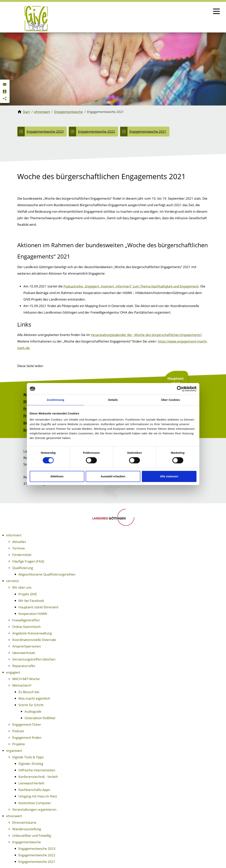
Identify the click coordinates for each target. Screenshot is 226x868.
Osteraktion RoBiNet (40, 718)
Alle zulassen (169, 476)
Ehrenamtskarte (24, 822)
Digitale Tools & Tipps (28, 757)
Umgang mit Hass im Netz (38, 796)
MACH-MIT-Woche (26, 679)
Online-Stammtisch (26, 627)
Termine (19, 548)
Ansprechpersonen (27, 646)
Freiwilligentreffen (26, 620)
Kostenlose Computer (35, 803)
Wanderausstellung (27, 829)
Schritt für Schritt (31, 705)
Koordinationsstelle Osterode (34, 640)
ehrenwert (14, 816)
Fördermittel (22, 555)
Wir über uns (22, 587)
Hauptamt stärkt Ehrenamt (38, 607)
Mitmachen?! (22, 685)
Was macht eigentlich (34, 698)
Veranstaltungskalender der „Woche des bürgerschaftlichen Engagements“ (146, 335)
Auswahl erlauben (113, 476)
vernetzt (12, 581)
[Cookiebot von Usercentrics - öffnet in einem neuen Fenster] (180, 389)
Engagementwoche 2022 (97, 131)
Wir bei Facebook (31, 601)
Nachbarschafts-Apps (34, 790)
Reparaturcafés (24, 666)
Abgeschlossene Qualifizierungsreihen (47, 574)
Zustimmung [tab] (55, 400)
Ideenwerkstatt (24, 653)
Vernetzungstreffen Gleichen (34, 659)
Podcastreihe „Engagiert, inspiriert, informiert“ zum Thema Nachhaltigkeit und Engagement (131, 286)
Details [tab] (113, 400)
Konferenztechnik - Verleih (38, 777)
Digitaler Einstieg (31, 764)
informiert (14, 535)
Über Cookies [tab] (171, 400)
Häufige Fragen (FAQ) (28, 561)
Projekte (19, 744)
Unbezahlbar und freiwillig (32, 835)
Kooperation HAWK (33, 614)
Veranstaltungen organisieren (34, 809)
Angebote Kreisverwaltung (32, 633)
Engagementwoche (27, 842)
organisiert (14, 751)
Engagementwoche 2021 (148, 131)
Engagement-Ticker (27, 724)
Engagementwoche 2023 (45, 131)
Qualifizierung (23, 568)
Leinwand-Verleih (31, 783)
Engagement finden (27, 737)
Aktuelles (19, 542)
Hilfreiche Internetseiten (37, 770)
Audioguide (33, 711)
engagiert (13, 672)
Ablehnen (57, 476)
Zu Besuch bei (29, 692)
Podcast (18, 731)
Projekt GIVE (28, 594)
